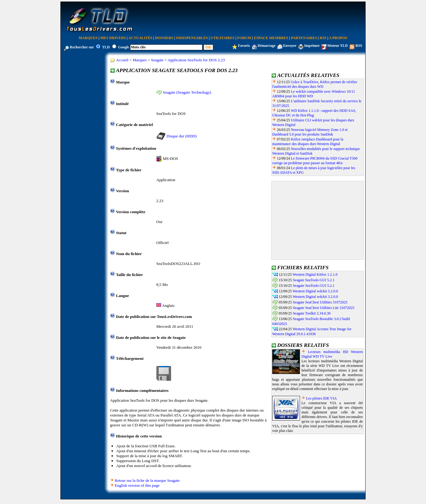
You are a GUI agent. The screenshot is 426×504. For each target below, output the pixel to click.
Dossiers (164, 38)
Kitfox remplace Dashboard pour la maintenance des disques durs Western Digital (308, 142)
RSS (323, 38)
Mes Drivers (113, 38)
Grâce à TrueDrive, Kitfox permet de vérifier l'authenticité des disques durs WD (315, 84)
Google (124, 47)
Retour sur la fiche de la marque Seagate (147, 480)
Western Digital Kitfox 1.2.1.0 (315, 274)
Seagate (157, 60)
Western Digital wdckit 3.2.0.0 (315, 291)
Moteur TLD (338, 46)
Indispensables (192, 38)
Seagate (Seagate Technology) (187, 92)
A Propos (338, 38)
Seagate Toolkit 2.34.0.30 (312, 313)
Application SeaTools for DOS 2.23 (196, 60)
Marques (88, 38)
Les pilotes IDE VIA (321, 398)
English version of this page (137, 485)
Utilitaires (223, 38)
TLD (106, 47)
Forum (244, 38)
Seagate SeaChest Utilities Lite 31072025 (324, 308)
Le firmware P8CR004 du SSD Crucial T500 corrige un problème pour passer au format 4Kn (315, 161)
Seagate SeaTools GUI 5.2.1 (314, 280)
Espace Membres (271, 38)
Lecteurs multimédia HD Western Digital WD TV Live (332, 354)
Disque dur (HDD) (181, 136)
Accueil (122, 60)
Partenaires (304, 38)
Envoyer (290, 46)
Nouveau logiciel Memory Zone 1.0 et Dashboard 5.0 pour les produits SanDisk (310, 132)
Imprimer (312, 46)
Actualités (140, 38)
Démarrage (267, 46)
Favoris (244, 46)
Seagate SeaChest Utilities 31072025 (320, 302)
